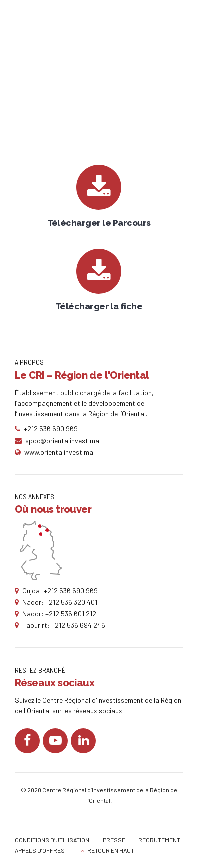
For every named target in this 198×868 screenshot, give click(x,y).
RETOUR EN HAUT (111, 850)
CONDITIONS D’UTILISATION (52, 840)
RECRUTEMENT (159, 840)
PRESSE (114, 840)
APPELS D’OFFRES (40, 850)
